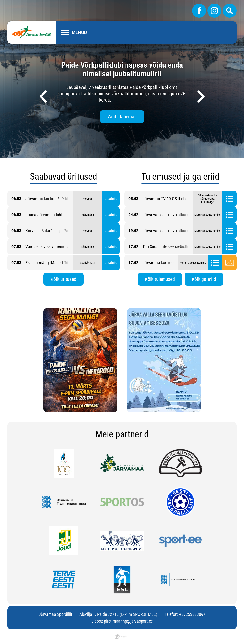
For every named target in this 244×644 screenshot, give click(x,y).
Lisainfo (111, 199)
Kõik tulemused (160, 279)
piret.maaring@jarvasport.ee (128, 621)
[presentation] (43, 96)
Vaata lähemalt (122, 117)
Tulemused (229, 199)
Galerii (229, 263)
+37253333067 (192, 614)
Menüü (79, 32)
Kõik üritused (63, 279)
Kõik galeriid (204, 279)
